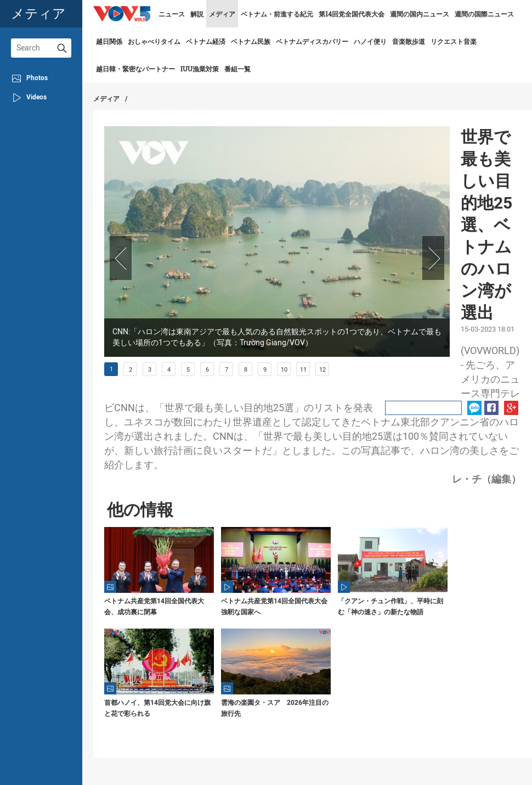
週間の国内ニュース (420, 14)
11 (303, 370)
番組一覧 (237, 69)
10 (284, 370)
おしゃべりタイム (154, 41)
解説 (197, 14)
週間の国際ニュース (484, 14)
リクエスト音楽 (454, 41)
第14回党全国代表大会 (352, 14)
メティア (38, 13)
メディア (222, 14)
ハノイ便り (370, 41)
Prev (121, 258)
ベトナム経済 (206, 41)
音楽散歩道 (409, 41)
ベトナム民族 (251, 41)
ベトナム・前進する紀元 (277, 14)
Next (433, 258)
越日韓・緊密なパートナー (135, 69)
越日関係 (109, 41)
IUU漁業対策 (200, 69)
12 (322, 370)
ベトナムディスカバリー (312, 41)
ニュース (172, 14)
